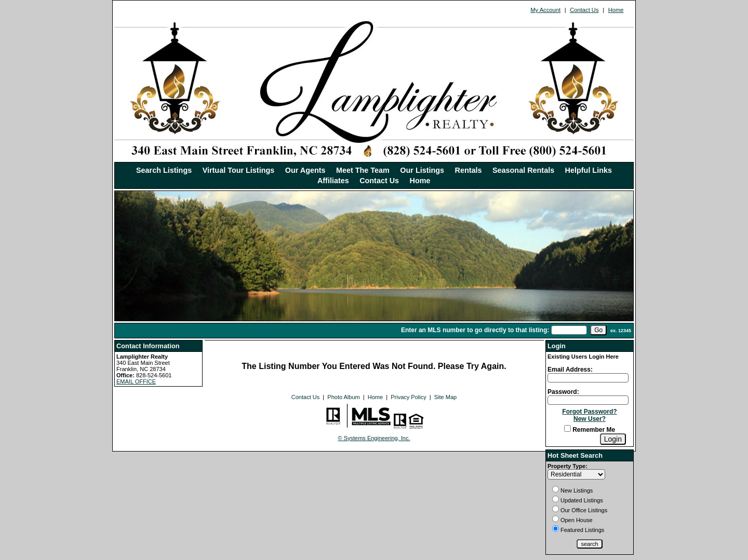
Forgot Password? (589, 412)
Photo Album (343, 397)
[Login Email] (588, 378)
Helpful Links (589, 170)
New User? (590, 419)
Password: (563, 392)
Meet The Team (363, 170)
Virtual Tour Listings (239, 170)
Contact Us (584, 10)
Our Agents (305, 170)
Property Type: (567, 466)
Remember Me (590, 430)
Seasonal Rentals (523, 170)
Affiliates (333, 181)
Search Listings (164, 170)
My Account (545, 10)
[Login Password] (588, 400)
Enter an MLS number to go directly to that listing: (475, 330)
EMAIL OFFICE (136, 381)
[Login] (613, 439)
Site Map (445, 397)
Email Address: (570, 370)
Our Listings (422, 170)
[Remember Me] (567, 428)
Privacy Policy (408, 397)
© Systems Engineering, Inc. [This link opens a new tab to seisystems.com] (374, 438)
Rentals (469, 170)
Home (616, 10)
